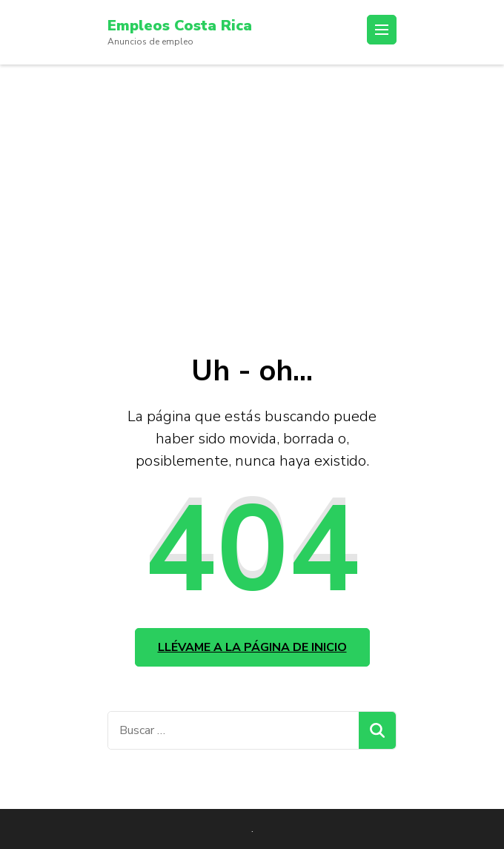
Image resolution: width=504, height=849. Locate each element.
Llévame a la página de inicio (252, 647)
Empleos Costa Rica (180, 26)
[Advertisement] (252, 176)
